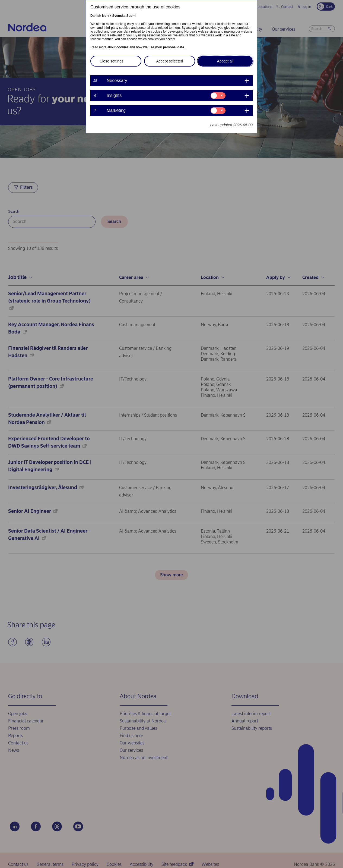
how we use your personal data (160, 47)
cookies (123, 47)
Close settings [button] (112, 61)
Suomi (131, 16)
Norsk (107, 16)
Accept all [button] (225, 61)
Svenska (119, 16)
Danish (96, 16)
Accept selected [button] (170, 61)
